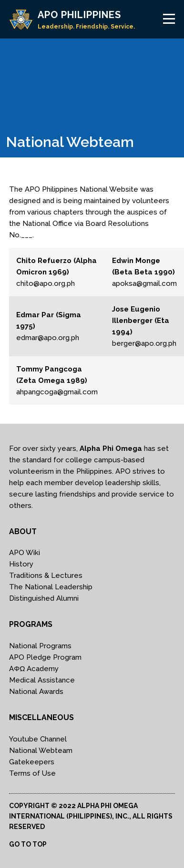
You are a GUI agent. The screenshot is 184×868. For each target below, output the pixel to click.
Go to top (28, 844)
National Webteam (41, 751)
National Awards (36, 692)
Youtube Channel (38, 739)
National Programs (40, 646)
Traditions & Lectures (46, 575)
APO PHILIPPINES (79, 15)
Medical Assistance (42, 680)
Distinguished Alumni (44, 598)
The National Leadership (51, 587)
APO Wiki (25, 553)
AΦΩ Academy (34, 669)
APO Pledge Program (45, 657)
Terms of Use (32, 773)
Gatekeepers (32, 762)
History (21, 564)
